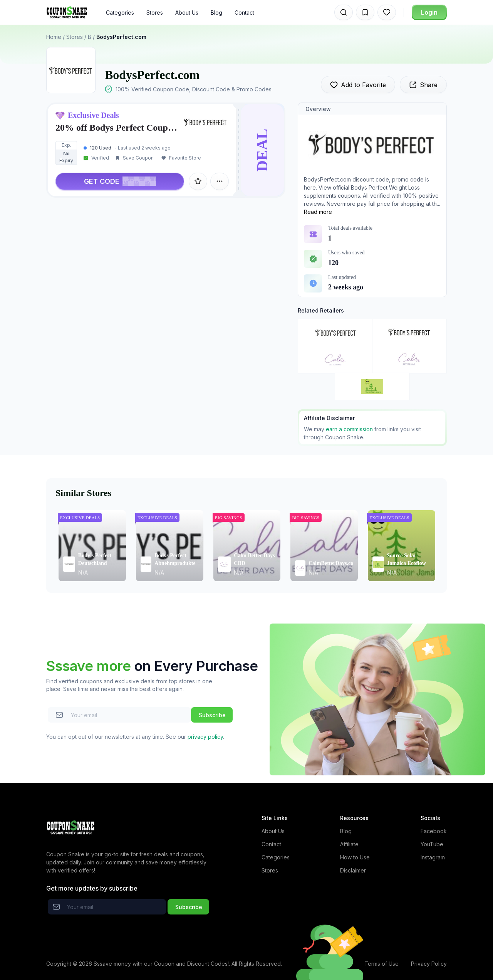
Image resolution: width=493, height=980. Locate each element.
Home (54, 37)
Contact (244, 13)
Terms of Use (381, 964)
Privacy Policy (429, 964)
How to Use (355, 857)
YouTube (432, 844)
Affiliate (349, 844)
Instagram (433, 857)
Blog (216, 13)
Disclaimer (353, 870)
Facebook (434, 831)
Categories (120, 13)
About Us (187, 13)
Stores (155, 13)
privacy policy (205, 737)
